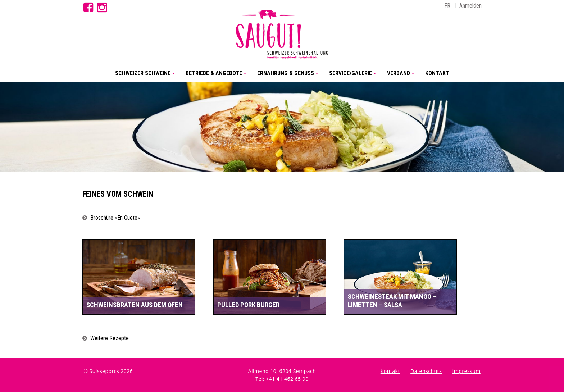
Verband (402, 76)
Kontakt (437, 73)
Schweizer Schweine (146, 76)
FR (447, 6)
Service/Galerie (354, 76)
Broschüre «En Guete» (115, 218)
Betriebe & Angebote (217, 76)
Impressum (466, 371)
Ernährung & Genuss (289, 76)
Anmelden (470, 6)
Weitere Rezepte (110, 338)
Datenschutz (426, 371)
